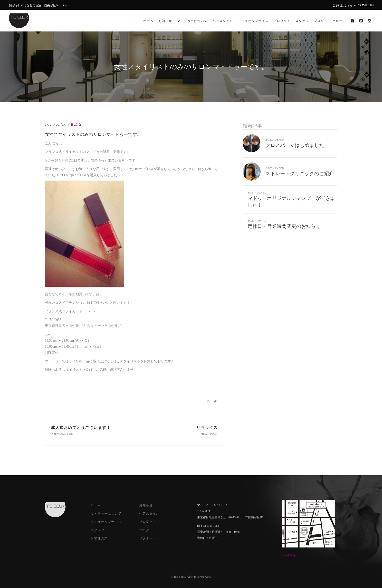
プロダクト (148, 522)
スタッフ (97, 530)
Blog (76, 125)
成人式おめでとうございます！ (81, 428)
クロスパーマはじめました (295, 145)
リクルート (148, 538)
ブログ (144, 530)
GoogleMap (289, 555)
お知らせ (146, 505)
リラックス (207, 428)
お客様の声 (99, 538)
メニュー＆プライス (106, 522)
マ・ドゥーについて (106, 513)
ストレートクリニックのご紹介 (300, 173)
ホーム (96, 505)
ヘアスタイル (149, 513)
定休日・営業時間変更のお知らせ (284, 226)
